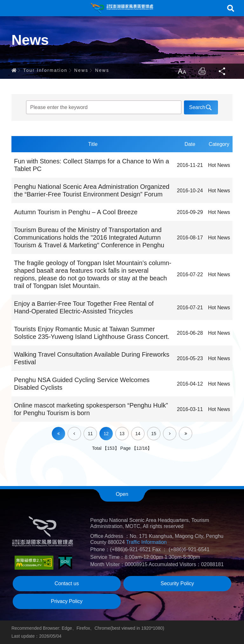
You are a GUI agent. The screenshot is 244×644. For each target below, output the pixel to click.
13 (122, 434)
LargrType (182, 71)
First (58, 434)
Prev (81, 429)
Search (231, 8)
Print (202, 71)
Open (122, 494)
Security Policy (177, 583)
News (81, 70)
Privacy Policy (67, 601)
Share (222, 71)
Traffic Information (146, 542)
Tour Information (45, 70)
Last (192, 429)
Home (14, 70)
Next (176, 429)
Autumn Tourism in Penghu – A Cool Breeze (76, 212)
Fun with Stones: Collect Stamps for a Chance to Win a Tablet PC (91, 165)
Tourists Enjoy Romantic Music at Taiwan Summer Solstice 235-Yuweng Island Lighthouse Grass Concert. (92, 333)
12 (106, 434)
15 (154, 434)
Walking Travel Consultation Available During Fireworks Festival (92, 358)
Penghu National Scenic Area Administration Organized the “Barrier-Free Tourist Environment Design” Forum (92, 190)
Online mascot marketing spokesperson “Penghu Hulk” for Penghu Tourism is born (91, 409)
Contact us (67, 583)
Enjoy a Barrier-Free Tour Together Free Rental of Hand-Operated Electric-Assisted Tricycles (84, 307)
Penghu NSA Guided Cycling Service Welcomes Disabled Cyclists (82, 384)
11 (90, 434)
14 (138, 434)
